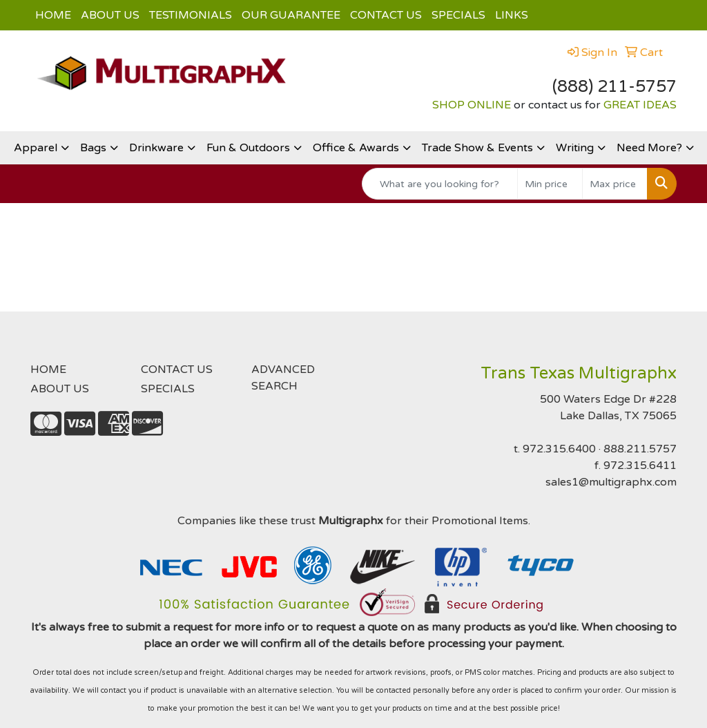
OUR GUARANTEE (291, 15)
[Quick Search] (440, 184)
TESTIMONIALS (191, 15)
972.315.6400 (559, 449)
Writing (575, 148)
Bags (93, 148)
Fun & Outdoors (248, 148)
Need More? (649, 148)
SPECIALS (458, 15)
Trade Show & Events (477, 148)
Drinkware (156, 148)
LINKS (512, 15)
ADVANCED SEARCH (283, 378)
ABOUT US (110, 15)
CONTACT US (386, 15)
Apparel (36, 148)
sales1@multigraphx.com (611, 482)
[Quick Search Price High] (615, 184)
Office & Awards (356, 148)
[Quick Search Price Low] (550, 184)
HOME (53, 15)
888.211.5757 (640, 449)
